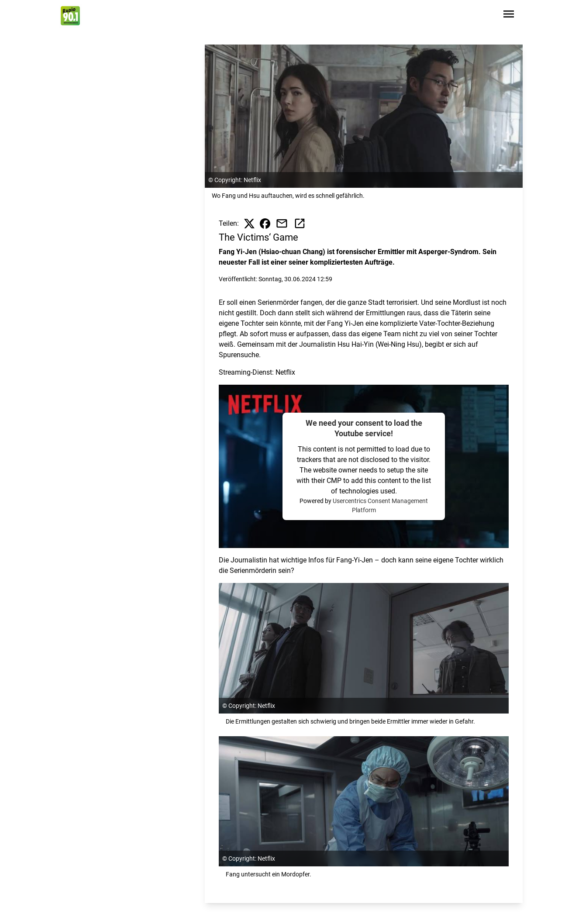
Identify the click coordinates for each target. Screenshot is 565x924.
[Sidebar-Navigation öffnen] (509, 16)
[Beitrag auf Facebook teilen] (265, 224)
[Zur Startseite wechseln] (70, 16)
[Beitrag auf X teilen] (249, 224)
